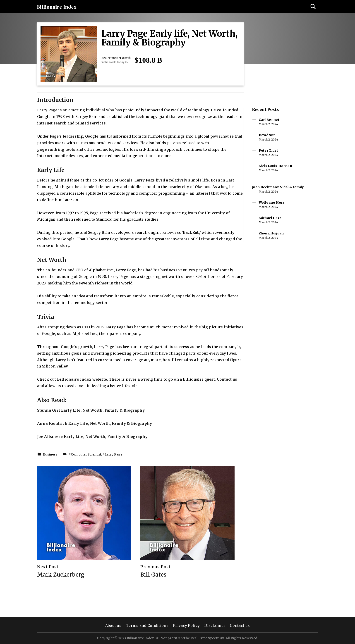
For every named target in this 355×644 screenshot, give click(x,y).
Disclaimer (215, 625)
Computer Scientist (86, 454)
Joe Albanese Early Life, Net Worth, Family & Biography (92, 436)
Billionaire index (74, 379)
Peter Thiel (268, 150)
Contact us (227, 379)
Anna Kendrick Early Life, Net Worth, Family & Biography (95, 423)
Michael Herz (270, 218)
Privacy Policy (186, 625)
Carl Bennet (269, 120)
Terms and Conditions (147, 625)
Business (50, 454)
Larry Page (113, 454)
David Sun (267, 135)
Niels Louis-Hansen (275, 166)
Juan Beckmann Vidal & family (278, 187)
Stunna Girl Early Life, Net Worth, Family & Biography (91, 410)
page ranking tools (56, 149)
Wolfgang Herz (272, 203)
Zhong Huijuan (271, 233)
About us (113, 625)
